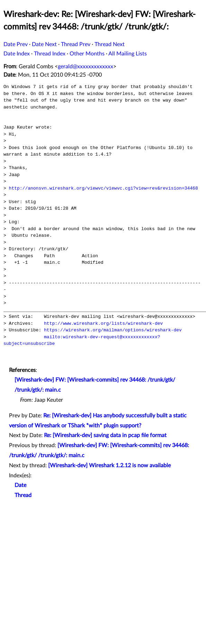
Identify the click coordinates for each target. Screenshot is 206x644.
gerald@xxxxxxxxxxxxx (86, 67)
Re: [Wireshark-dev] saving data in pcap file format (105, 435)
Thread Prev (76, 44)
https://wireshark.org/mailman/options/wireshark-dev (113, 330)
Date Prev (16, 44)
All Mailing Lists (128, 54)
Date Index (17, 54)
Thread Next (110, 44)
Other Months (87, 54)
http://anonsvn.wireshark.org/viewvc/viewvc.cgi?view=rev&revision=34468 (104, 188)
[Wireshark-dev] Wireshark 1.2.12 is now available (109, 465)
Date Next (44, 44)
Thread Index (50, 54)
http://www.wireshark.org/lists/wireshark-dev (103, 323)
